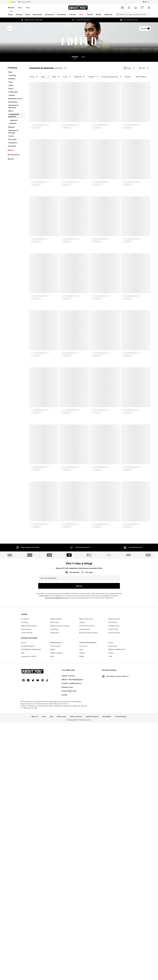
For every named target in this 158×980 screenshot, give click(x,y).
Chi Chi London (55, 714)
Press (44, 857)
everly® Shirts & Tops (87, 693)
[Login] (129, 8)
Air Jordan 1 (25, 687)
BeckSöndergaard (28, 714)
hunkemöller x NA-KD (29, 724)
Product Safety (121, 857)
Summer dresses (114, 700)
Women (11, 8)
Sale (45, 72)
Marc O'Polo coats (86, 687)
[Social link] (24, 821)
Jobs (51, 857)
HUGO (111, 710)
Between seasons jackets (88, 700)
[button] (129, 63)
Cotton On (83, 714)
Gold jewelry (55, 700)
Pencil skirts (54, 697)
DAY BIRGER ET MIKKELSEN (31, 717)
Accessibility (107, 857)
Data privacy (61, 857)
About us (35, 857)
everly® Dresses (27, 700)
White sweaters (114, 687)
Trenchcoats (113, 690)
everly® (24, 710)
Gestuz (111, 721)
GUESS (82, 721)
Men (20, 8)
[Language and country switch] (146, 2)
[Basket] (149, 8)
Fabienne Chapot (57, 721)
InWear (82, 724)
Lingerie (82, 690)
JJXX (110, 724)
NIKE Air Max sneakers (29, 693)
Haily (52, 724)
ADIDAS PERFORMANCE (88, 710)
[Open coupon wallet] (122, 8)
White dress (55, 690)
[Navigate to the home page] (78, 8)
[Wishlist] (142, 8)
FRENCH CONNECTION (117, 717)
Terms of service (76, 857)
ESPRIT (53, 717)
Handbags (25, 690)
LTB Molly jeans (114, 693)
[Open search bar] (117, 14)
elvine (81, 717)
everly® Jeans (113, 697)
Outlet (12, 2)
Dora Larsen (113, 714)
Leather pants (85, 697)
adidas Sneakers (56, 687)
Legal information (92, 857)
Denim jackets (26, 697)
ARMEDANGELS (56, 710)
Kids (28, 8)
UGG (23, 721)
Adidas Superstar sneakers (60, 693)
